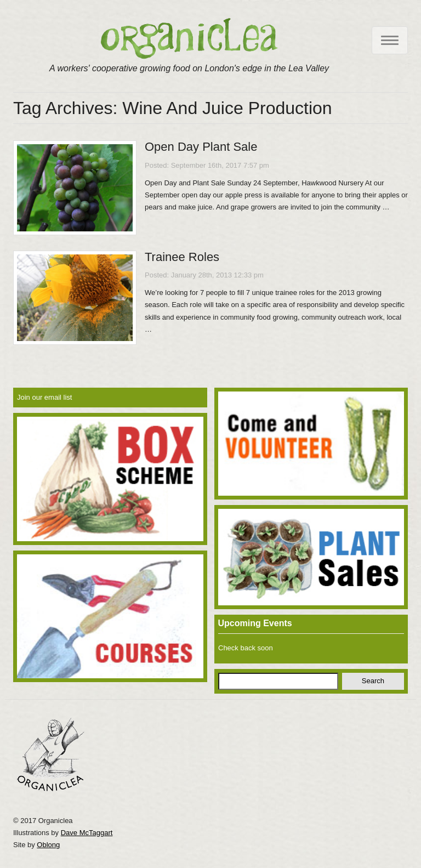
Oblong (48, 845)
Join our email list (44, 397)
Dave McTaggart (87, 833)
